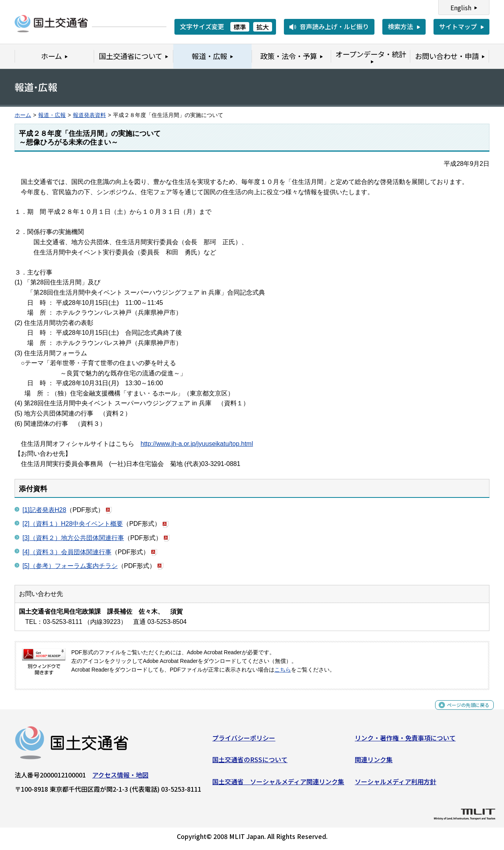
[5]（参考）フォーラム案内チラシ (70, 566)
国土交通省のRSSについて (250, 763)
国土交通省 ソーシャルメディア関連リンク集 (278, 785)
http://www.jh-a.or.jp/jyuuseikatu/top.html (197, 444)
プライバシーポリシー (244, 741)
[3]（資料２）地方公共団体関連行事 (73, 538)
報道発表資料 (89, 115)
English (461, 7)
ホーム (23, 115)
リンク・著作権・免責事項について (405, 741)
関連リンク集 (374, 763)
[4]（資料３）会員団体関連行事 (67, 552)
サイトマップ (458, 26)
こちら (283, 670)
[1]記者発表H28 (44, 510)
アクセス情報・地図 (120, 778)
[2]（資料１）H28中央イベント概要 (73, 524)
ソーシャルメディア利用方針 (396, 785)
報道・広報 (52, 115)
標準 (240, 27)
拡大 (263, 27)
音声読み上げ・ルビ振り (334, 26)
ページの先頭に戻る (462, 712)
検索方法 (400, 26)
